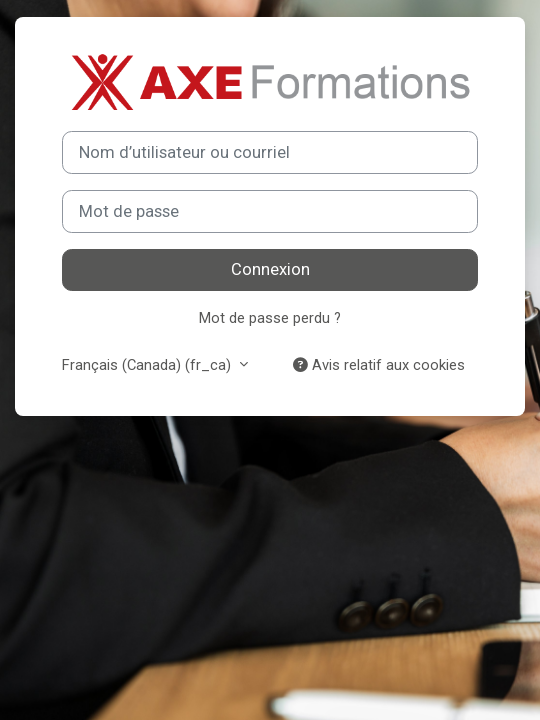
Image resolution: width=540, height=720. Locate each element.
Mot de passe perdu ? (270, 318)
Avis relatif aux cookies (379, 365)
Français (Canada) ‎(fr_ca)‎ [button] (148, 365)
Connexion (270, 269)
